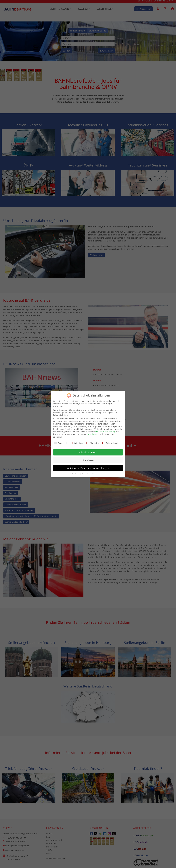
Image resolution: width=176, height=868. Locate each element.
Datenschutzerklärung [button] (89, 473)
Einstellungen (93, 433)
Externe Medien (111, 442)
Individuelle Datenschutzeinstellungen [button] (88, 467)
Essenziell (60, 442)
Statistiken (76, 442)
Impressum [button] (103, 473)
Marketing (93, 442)
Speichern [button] (88, 459)
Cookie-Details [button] (75, 473)
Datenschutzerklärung (105, 431)
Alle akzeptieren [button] (88, 452)
